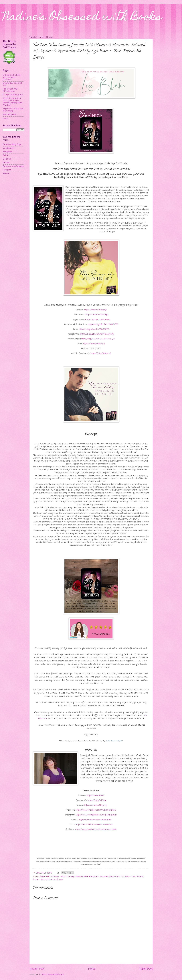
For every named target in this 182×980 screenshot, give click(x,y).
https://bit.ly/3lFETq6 (97, 800)
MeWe (6, 174)
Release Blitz (82, 877)
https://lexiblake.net (95, 796)
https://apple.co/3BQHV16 (97, 320)
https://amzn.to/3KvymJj (95, 805)
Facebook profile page (13, 166)
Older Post (146, 969)
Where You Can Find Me (12, 84)
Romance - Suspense (98, 877)
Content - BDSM (59, 877)
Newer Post (37, 969)
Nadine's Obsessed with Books (82, 18)
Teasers (140, 877)
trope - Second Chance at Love (48, 879)
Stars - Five (130, 877)
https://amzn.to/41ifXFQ (94, 344)
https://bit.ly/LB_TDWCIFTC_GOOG (97, 334)
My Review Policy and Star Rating (13, 110)
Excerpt (72, 877)
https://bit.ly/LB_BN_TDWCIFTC (103, 324)
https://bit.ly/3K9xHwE (101, 353)
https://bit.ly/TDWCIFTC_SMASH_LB (98, 339)
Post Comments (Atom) (53, 974)
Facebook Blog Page (12, 144)
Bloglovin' (7, 159)
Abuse (42, 877)
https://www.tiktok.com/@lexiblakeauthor (94, 825)
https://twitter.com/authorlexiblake (95, 820)
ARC (48, 877)
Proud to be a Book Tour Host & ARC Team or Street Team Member (12, 102)
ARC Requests (9, 115)
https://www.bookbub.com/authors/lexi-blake (96, 829)
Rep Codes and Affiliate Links (10, 90)
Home (92, 969)
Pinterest (7, 170)
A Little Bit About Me (13, 95)
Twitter (6, 163)
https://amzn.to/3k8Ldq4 (95, 310)
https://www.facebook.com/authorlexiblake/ (96, 810)
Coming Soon (95, 349)
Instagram (7, 152)
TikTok (5, 155)
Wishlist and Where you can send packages (12, 77)
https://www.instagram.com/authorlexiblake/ (96, 815)
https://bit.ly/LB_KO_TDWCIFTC (94, 329)
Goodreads (8, 148)
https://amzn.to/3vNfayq (97, 315)
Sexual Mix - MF (116, 877)
